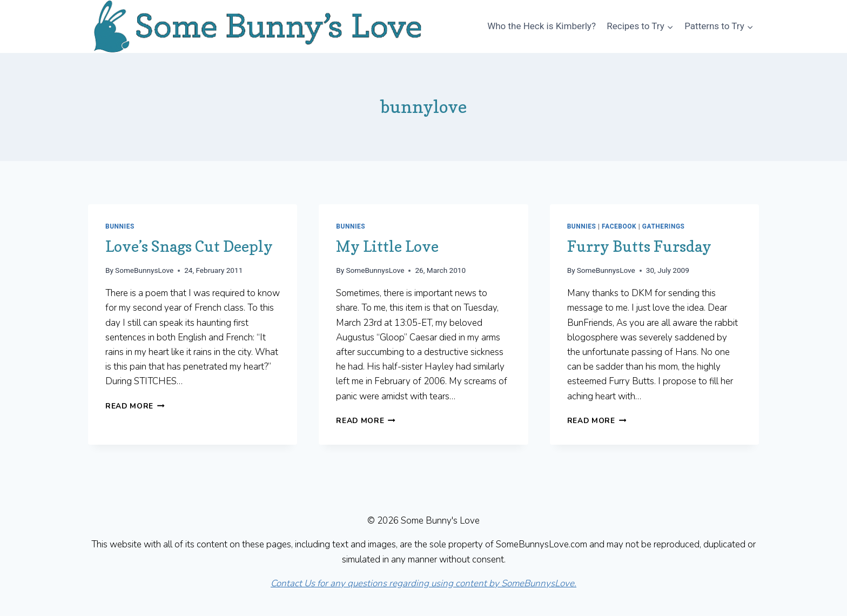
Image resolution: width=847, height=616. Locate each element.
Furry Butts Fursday (639, 246)
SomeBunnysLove (144, 270)
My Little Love (387, 246)
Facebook (619, 226)
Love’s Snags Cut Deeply (189, 246)
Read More (135, 406)
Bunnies (120, 226)
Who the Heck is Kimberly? (542, 26)
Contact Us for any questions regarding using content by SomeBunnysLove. (423, 583)
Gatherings (664, 226)
